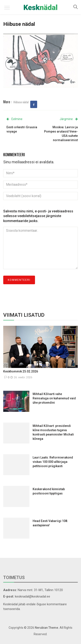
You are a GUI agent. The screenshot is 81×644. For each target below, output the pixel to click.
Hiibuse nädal (21, 102)
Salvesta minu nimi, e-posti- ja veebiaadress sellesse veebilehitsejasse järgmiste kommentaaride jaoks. (38, 216)
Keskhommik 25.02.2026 (21, 371)
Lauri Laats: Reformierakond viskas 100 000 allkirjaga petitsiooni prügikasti (53, 462)
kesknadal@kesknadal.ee (33, 596)
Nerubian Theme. (47, 628)
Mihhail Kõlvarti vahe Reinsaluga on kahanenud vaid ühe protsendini (54, 398)
